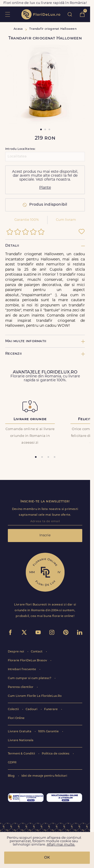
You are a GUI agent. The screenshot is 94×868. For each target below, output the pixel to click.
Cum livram (66, 220)
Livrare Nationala (21, 741)
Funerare (51, 709)
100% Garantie (49, 732)
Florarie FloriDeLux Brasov (28, 661)
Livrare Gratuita (20, 732)
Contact (37, 652)
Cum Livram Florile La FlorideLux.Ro (35, 696)
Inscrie (45, 535)
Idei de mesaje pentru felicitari (44, 776)
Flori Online (16, 718)
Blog (12, 776)
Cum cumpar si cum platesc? (30, 678)
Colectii (14, 709)
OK (47, 858)
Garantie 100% (27, 220)
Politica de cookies (56, 754)
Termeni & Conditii (22, 754)
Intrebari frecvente (22, 670)
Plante (45, 188)
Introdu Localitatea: (20, 149)
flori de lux (41, 14)
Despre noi (16, 652)
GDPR (12, 763)
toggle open (7, 14)
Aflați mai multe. (61, 845)
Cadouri (32, 709)
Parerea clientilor (21, 687)
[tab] (36, 457)
